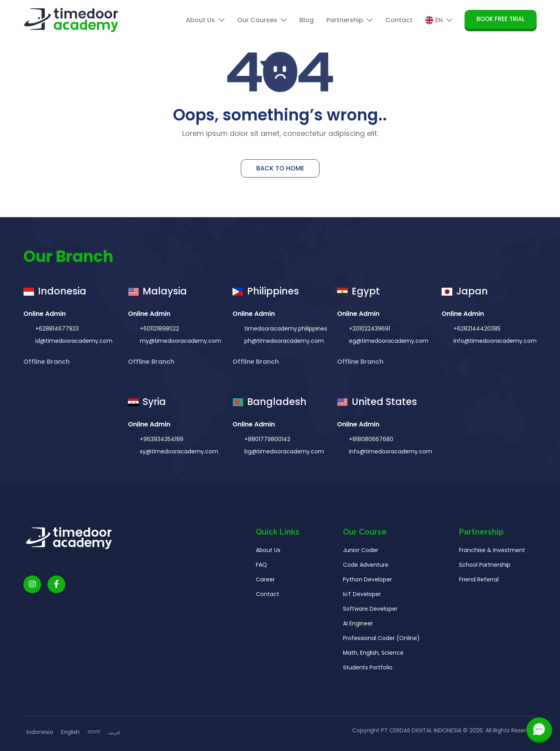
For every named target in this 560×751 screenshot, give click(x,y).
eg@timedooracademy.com (388, 341)
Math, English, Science (373, 654)
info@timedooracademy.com (494, 341)
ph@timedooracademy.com (283, 341)
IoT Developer (362, 596)
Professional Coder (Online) (381, 640)
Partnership (350, 20)
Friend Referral (479, 581)
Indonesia (40, 732)
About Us (205, 20)
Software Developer (370, 610)
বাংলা (94, 732)
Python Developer (368, 581)
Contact (399, 20)
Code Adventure (366, 566)
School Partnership (485, 566)
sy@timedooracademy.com (178, 453)
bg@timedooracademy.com (283, 453)
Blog (307, 20)
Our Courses (262, 20)
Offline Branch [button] (47, 362)
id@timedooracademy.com (73, 341)
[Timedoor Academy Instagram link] (32, 586)
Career (265, 581)
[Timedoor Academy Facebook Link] (56, 586)
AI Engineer (358, 625)
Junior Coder (361, 552)
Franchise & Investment (492, 552)
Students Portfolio (368, 669)
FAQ (261, 566)
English (70, 732)
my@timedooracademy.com (180, 341)
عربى (114, 732)
